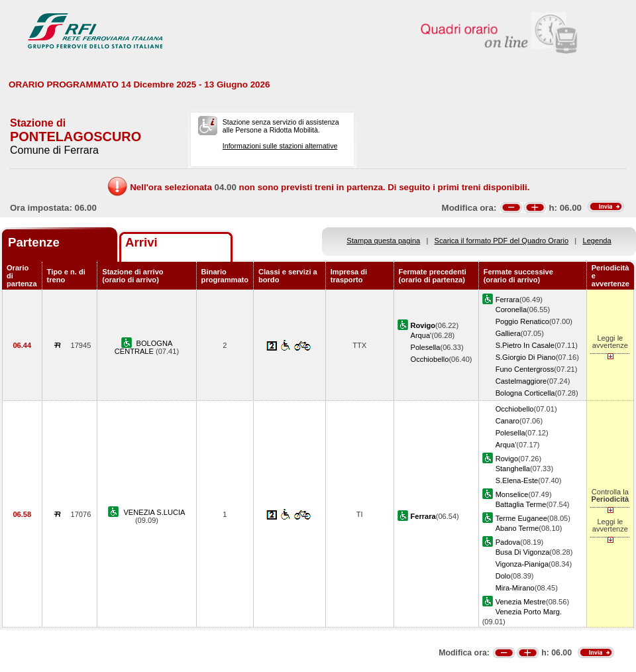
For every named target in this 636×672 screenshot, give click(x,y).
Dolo (503, 576)
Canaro (507, 421)
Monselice (512, 494)
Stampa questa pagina (383, 241)
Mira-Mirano (515, 588)
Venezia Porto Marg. (529, 612)
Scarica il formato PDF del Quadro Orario (502, 241)
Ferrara (507, 300)
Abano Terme (517, 528)
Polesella (426, 347)
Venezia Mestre (521, 602)
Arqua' (421, 335)
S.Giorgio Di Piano (526, 357)
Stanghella (513, 469)
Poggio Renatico (522, 321)
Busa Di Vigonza (523, 552)
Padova (508, 542)
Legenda (597, 241)
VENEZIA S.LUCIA (154, 512)
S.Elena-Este (517, 480)
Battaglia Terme (521, 504)
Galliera (508, 333)
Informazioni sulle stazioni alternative (280, 146)
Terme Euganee (521, 518)
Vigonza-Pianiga (522, 564)
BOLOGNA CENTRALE (144, 347)
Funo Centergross (525, 369)
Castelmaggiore (521, 381)
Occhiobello (430, 359)
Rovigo (507, 459)
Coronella (511, 309)
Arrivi (141, 242)
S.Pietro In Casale (525, 345)
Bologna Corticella (525, 393)
